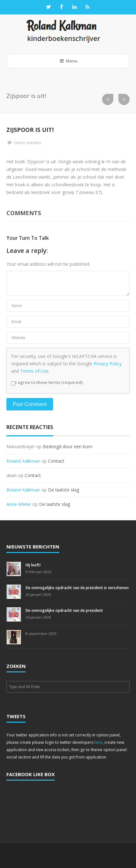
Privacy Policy (108, 364)
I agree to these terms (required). (47, 382)
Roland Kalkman (23, 461)
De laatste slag (64, 490)
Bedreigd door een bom (68, 446)
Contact (56, 461)
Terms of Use (34, 371)
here (98, 742)
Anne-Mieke (19, 504)
